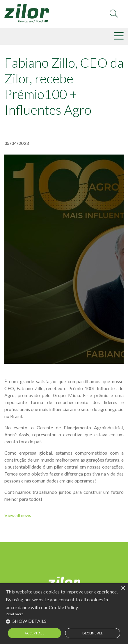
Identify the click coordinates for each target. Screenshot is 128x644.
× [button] (123, 588)
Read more (15, 614)
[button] (64, 621)
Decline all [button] (93, 633)
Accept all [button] (34, 633)
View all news (18, 515)
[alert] (64, 614)
